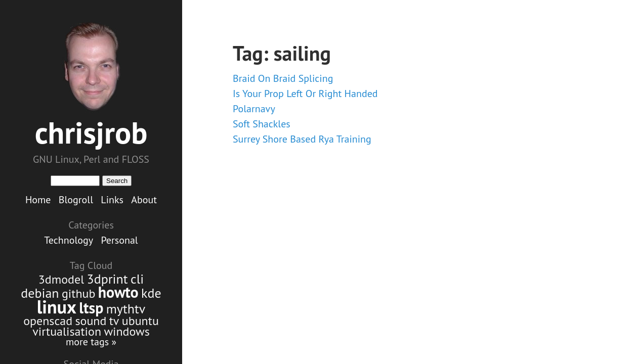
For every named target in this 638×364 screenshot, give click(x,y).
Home (38, 200)
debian (40, 293)
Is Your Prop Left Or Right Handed (305, 94)
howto (118, 292)
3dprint (108, 279)
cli (137, 279)
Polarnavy (254, 109)
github (78, 293)
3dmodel (61, 279)
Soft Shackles (262, 124)
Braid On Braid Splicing (283, 78)
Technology (69, 240)
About (144, 200)
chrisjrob (91, 132)
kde (151, 293)
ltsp (91, 308)
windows (126, 331)
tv (114, 321)
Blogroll (76, 200)
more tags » (91, 342)
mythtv (126, 309)
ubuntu (140, 321)
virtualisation (67, 331)
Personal (119, 240)
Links (112, 200)
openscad (48, 321)
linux (57, 307)
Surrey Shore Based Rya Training (302, 139)
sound (91, 321)
